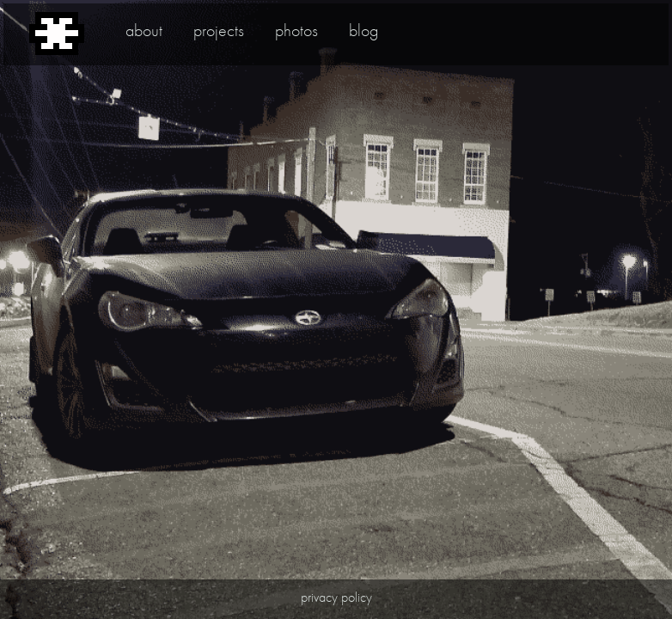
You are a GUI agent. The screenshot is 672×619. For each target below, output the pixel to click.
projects (219, 30)
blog (363, 30)
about (144, 30)
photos (296, 30)
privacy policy (336, 597)
